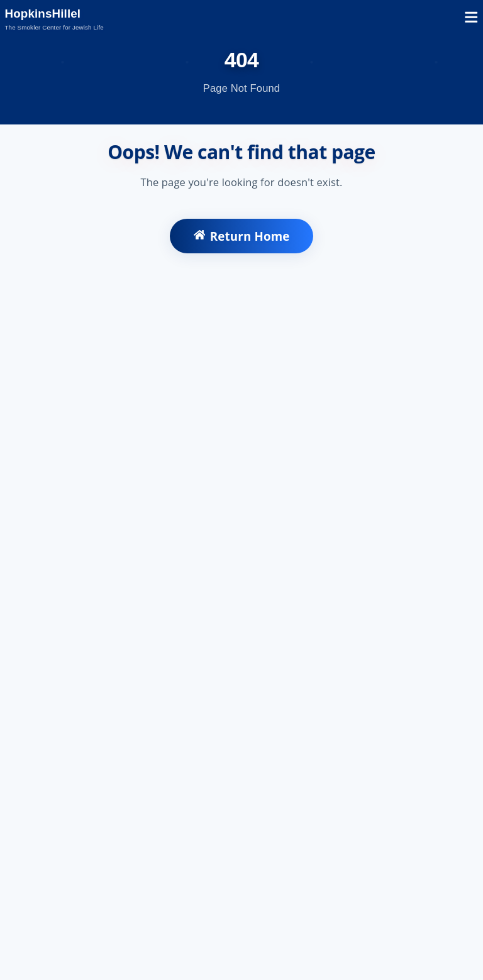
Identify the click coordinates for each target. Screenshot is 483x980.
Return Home (242, 236)
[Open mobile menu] (471, 19)
